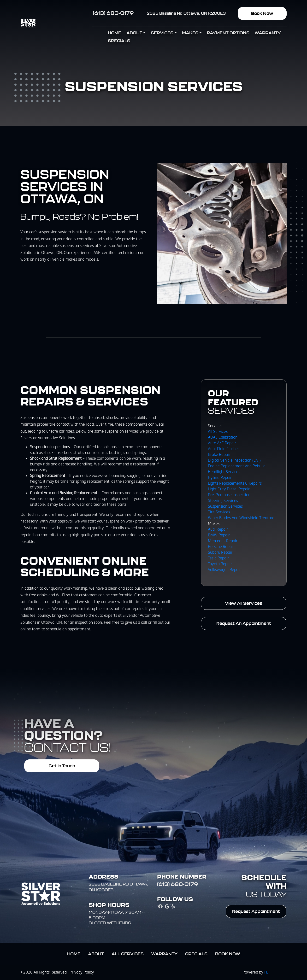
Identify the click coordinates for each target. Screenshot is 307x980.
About (134, 33)
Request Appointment (256, 911)
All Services (128, 954)
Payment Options (228, 33)
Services (162, 33)
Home (115, 33)
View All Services (244, 603)
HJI (267, 972)
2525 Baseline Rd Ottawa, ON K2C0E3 (186, 13)
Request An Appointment (244, 623)
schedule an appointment (68, 629)
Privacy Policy (82, 972)
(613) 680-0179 (113, 13)
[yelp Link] (173, 907)
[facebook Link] (160, 907)
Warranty (268, 33)
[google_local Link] (167, 907)
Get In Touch (62, 766)
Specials (119, 41)
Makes (190, 33)
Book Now (262, 13)
